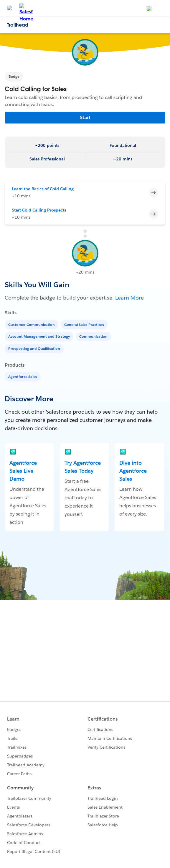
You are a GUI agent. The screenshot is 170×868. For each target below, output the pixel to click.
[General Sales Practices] (85, 324)
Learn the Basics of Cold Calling (43, 189)
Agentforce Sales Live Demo (23, 471)
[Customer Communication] (32, 324)
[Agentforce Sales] (23, 376)
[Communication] (94, 336)
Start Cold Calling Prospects (39, 210)
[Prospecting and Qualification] (35, 348)
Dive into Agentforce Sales (133, 471)
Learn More (129, 298)
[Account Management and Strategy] (40, 336)
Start (85, 117)
